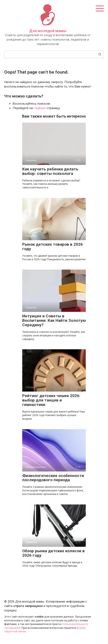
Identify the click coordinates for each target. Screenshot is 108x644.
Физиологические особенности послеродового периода (53, 478)
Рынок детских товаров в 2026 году (53, 247)
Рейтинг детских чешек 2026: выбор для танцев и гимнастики (51, 400)
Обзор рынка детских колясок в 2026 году (53, 553)
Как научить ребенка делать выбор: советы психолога (50, 171)
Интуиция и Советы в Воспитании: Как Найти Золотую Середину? (54, 320)
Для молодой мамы (48, 31)
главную (40, 108)
